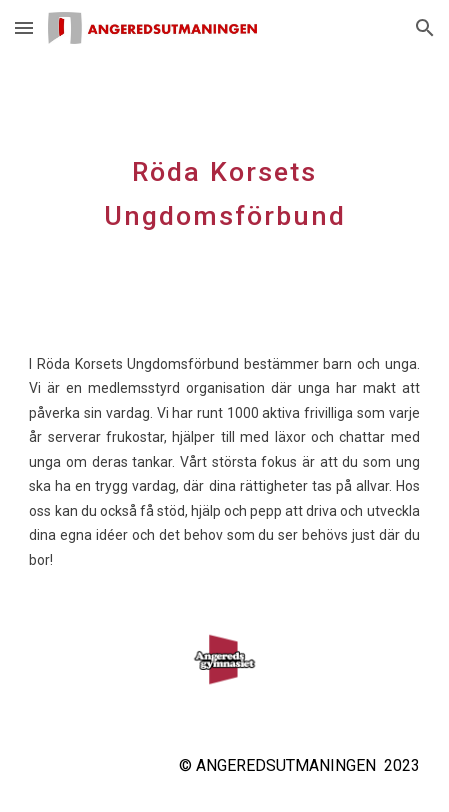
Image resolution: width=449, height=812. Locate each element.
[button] (24, 27)
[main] (224, 188)
